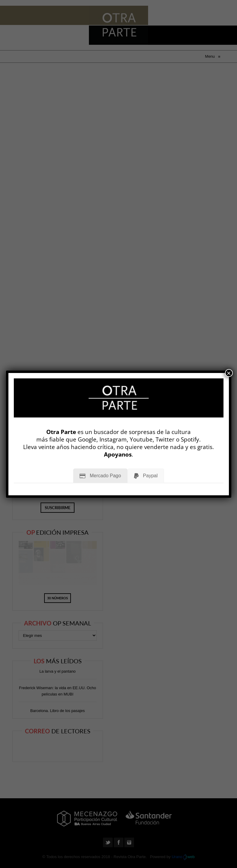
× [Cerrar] (229, 373)
